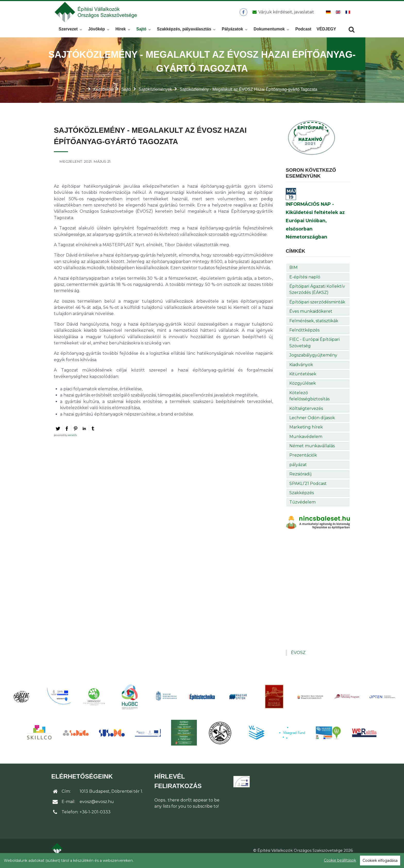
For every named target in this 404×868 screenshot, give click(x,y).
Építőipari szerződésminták (317, 308)
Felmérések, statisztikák (314, 327)
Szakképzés (302, 499)
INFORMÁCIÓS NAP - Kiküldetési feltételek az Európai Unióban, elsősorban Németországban (315, 227)
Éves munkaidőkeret (311, 317)
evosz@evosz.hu (97, 808)
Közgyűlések (303, 389)
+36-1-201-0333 (95, 818)
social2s (72, 441)
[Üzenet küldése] (282, 15)
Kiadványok (301, 371)
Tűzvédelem (302, 508)
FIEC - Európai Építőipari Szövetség (314, 349)
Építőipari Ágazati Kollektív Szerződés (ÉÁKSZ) (317, 296)
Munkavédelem (306, 443)
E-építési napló (305, 283)
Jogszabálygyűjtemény (313, 361)
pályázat (298, 471)
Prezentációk (303, 461)
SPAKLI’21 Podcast (308, 489)
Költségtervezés (306, 414)
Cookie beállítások (340, 860)
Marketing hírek (306, 433)
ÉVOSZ (298, 659)
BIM (293, 274)
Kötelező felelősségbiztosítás (309, 402)
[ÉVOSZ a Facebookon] (243, 15)
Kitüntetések (303, 380)
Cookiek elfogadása (380, 861)
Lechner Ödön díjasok (312, 424)
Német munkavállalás (312, 452)
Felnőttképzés (304, 336)
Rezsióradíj (300, 480)
